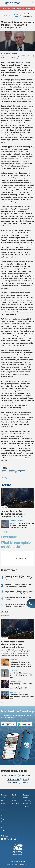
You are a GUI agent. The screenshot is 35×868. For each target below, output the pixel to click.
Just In (14, 801)
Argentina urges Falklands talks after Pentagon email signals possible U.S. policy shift (19, 592)
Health (3, 810)
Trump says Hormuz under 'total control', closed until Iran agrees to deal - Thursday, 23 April (19, 578)
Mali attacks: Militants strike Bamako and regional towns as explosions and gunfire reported (21, 664)
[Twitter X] (8, 839)
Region (3, 798)
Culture (3, 807)
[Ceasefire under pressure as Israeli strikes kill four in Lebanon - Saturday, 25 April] (5, 524)
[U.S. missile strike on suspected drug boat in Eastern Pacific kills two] (5, 673)
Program (3, 819)
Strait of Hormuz (13, 783)
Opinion (3, 825)
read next (7, 485)
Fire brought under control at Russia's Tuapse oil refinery (18, 599)
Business (4, 804)
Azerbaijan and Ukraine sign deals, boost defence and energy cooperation (17, 605)
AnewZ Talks (5, 828)
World (10, 15)
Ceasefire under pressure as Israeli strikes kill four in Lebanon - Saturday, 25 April (22, 525)
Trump (25, 779)
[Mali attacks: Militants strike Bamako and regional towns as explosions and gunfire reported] (5, 662)
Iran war (22, 776)
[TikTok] (18, 839)
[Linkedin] (5, 839)
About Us (26, 798)
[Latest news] (33, 8)
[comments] (29, 56)
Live (13, 798)
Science (3, 822)
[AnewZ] (17, 850)
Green (3, 816)
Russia (24, 783)
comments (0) (9, 537)
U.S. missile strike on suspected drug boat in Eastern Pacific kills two (21, 675)
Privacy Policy (27, 801)
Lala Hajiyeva (7, 54)
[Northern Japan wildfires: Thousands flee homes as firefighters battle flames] (17, 498)
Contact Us (26, 807)
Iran (29, 776)
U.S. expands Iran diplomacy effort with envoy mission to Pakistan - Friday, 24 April (18, 585)
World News (16, 15)
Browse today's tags (14, 771)
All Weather (15, 804)
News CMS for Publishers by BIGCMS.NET (17, 864)
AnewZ (17, 861)
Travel (3, 813)
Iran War (3, 831)
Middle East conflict (13, 779)
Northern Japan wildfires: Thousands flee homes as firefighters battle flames (22, 8)
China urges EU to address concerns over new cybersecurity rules (22, 697)
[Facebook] (2, 839)
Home (3, 15)
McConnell (21, 472)
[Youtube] (11, 839)
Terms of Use (27, 804)
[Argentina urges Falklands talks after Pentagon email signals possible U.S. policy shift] (5, 684)
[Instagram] (15, 839)
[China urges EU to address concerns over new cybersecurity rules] (5, 695)
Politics (12, 472)
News (4, 472)
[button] (4, 532)
